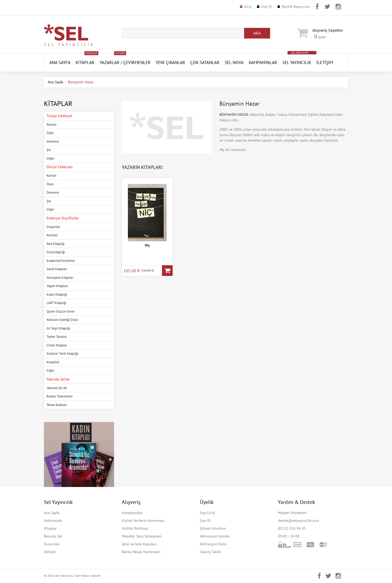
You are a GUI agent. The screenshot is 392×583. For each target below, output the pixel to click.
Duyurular (52, 544)
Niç (147, 245)
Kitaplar (85, 62)
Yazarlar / (111, 62)
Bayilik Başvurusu (296, 7)
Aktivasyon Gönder (215, 536)
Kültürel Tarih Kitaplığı (62, 354)
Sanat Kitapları (57, 269)
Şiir (49, 150)
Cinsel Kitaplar (57, 345)
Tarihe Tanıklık (57, 337)
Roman (51, 125)
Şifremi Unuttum (213, 528)
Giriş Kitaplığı (56, 252)
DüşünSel (53, 227)
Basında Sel (53, 536)
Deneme (53, 141)
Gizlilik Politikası (135, 528)
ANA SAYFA (60, 62)
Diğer (50, 158)
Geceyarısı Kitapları (60, 278)
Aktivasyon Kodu (213, 544)
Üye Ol (267, 7)
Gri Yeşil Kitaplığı (58, 328)
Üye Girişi (208, 513)
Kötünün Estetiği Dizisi (62, 320)
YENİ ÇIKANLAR (170, 62)
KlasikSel (53, 362)
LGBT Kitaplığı (56, 303)
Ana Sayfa (55, 82)
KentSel (52, 235)
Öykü (50, 133)
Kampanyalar (263, 62)
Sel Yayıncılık (297, 62)
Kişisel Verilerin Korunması (143, 521)
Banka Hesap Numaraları (141, 552)
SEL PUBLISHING (300, 53)
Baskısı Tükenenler (60, 396)
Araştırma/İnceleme (61, 261)
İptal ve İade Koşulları (139, 544)
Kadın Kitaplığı (57, 294)
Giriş (248, 7)
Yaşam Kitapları (57, 286)
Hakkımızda (53, 521)
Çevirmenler (137, 62)
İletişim (325, 62)
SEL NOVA (234, 62)
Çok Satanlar (205, 62)
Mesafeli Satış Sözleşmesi (142, 536)
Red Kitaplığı (55, 244)
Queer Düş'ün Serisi (60, 311)
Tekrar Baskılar (57, 405)
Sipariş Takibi (211, 552)
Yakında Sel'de (57, 388)
